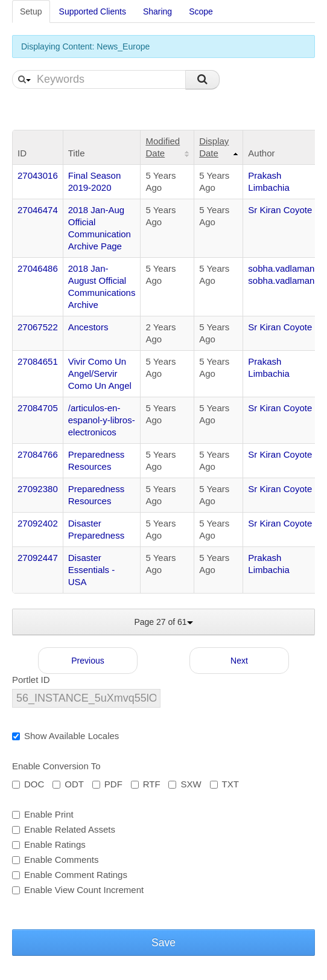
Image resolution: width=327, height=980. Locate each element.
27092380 (38, 489)
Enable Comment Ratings (70, 875)
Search (202, 80)
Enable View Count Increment (78, 890)
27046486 (38, 268)
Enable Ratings (49, 844)
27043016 (38, 175)
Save (163, 943)
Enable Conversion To (56, 766)
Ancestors (88, 327)
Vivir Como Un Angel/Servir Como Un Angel (100, 373)
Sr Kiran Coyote (280, 210)
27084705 (38, 408)
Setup (31, 11)
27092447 (38, 558)
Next (239, 661)
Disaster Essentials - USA (92, 570)
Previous (87, 661)
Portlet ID (31, 680)
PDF (107, 784)
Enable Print (43, 814)
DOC (28, 784)
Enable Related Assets (64, 829)
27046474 (38, 210)
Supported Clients (93, 11)
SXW (185, 784)
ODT (68, 784)
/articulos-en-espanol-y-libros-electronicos (102, 420)
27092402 (38, 523)
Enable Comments (55, 860)
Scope (201, 11)
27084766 (38, 454)
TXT (224, 784)
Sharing (157, 11)
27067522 (38, 327)
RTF (146, 784)
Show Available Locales (65, 736)
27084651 (38, 361)
